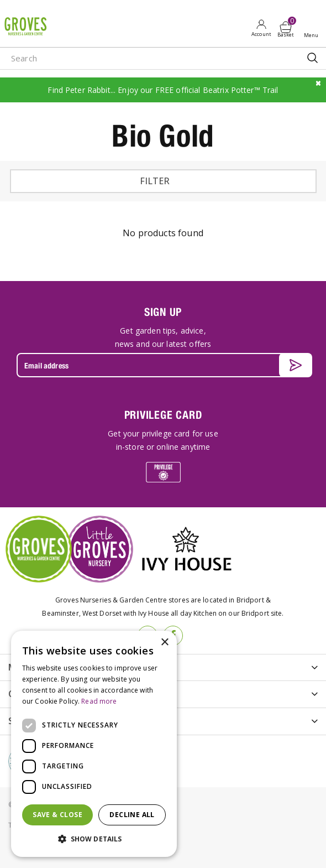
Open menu (313, 28)
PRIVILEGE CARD (163, 415)
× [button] (164, 643)
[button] (94, 839)
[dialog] (94, 744)
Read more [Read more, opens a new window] (99, 701)
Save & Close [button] (57, 815)
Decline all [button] (132, 815)
